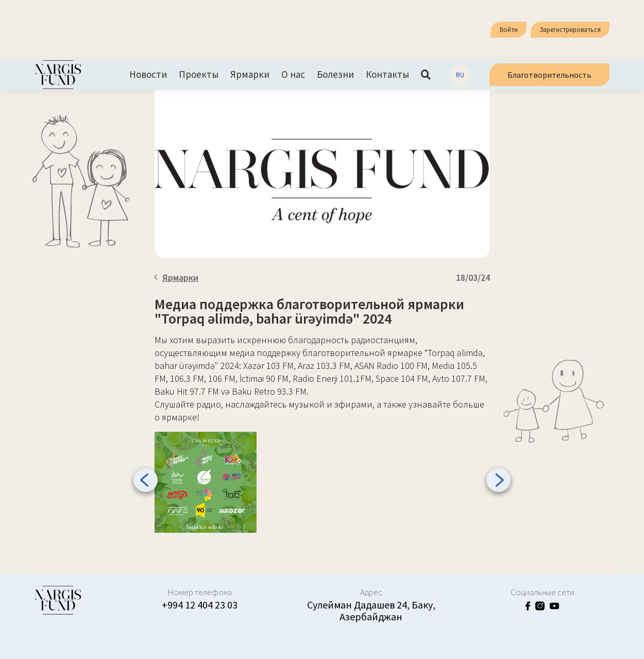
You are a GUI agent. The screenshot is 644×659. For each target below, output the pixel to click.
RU (460, 75)
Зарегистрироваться (570, 30)
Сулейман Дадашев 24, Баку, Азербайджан (371, 611)
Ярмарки (250, 75)
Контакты (387, 75)
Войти (509, 30)
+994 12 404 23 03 (200, 605)
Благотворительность (549, 75)
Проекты (199, 75)
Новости (148, 75)
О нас (293, 75)
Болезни (335, 75)
